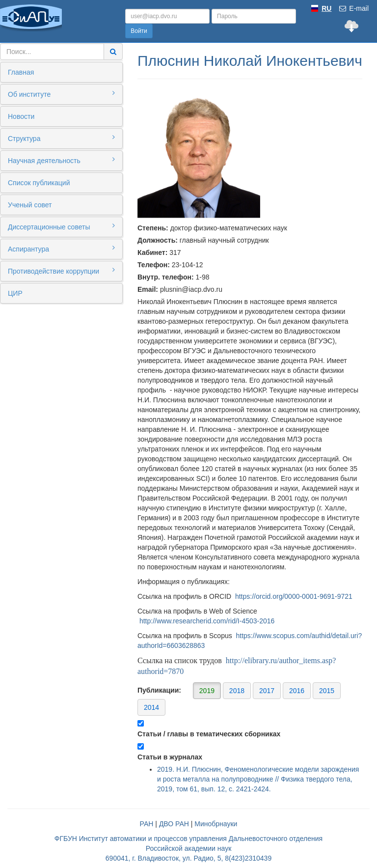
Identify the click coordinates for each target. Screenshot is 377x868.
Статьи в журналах (170, 757)
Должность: (158, 240)
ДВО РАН (174, 824)
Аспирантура (61, 249)
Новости (21, 116)
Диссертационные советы (61, 226)
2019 (207, 691)
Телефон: (154, 265)
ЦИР (15, 293)
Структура (61, 138)
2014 (151, 707)
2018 (237, 691)
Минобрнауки (216, 824)
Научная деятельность (61, 160)
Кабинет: (152, 252)
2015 (327, 691)
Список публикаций (39, 183)
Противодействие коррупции (61, 271)
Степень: (153, 228)
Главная (21, 72)
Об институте (61, 94)
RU (326, 8)
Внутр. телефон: (166, 277)
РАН (147, 824)
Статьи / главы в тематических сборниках (209, 734)
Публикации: (239, 699)
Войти (139, 31)
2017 (267, 691)
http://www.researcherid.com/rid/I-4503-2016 (207, 621)
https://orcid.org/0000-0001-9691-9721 (294, 596)
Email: (148, 289)
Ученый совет (30, 205)
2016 (297, 691)
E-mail (353, 8)
